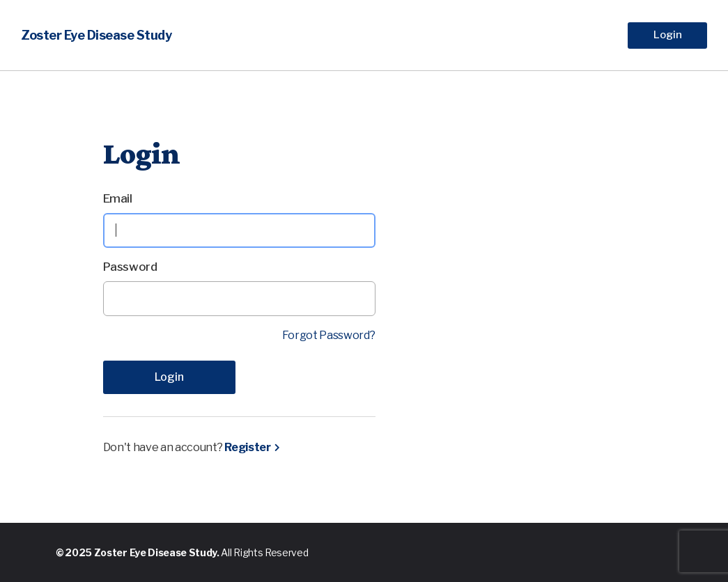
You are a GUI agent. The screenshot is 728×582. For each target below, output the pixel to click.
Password (130, 267)
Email (118, 198)
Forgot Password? (329, 335)
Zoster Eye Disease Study (96, 35)
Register (247, 447)
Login (668, 35)
